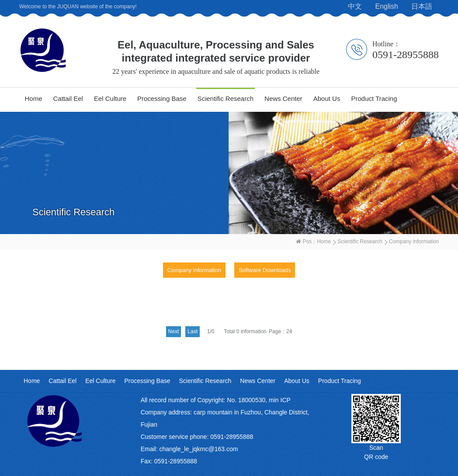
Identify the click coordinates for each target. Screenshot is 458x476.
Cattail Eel (68, 98)
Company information (194, 270)
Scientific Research (226, 98)
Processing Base (162, 98)
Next (174, 331)
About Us (327, 98)
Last (193, 331)
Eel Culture (110, 98)
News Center (283, 98)
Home (34, 98)
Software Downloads (265, 270)
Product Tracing (374, 98)
